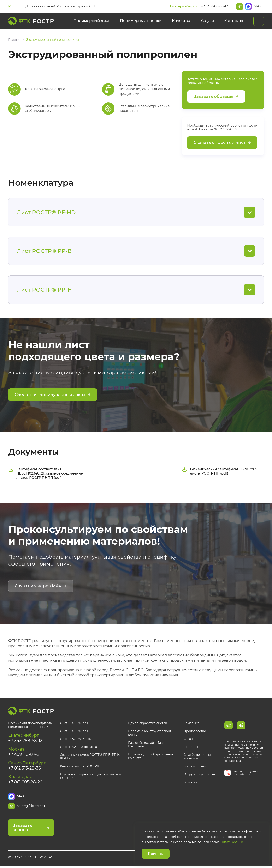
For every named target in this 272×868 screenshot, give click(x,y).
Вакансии (191, 782)
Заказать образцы (216, 97)
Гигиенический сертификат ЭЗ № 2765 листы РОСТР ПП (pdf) (220, 472)
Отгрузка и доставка (199, 775)
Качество (181, 21)
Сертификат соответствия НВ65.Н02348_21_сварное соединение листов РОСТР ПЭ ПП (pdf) (46, 474)
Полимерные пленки (141, 21)
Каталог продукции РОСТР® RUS (245, 773)
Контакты (234, 21)
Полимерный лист (92, 21)
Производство (195, 731)
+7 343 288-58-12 (214, 6)
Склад (188, 739)
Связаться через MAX (41, 587)
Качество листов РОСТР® (80, 767)
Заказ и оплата (195, 767)
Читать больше (232, 842)
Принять (156, 854)
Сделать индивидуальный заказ (53, 395)
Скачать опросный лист (222, 143)
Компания (191, 723)
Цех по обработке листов (148, 723)
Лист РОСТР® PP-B (75, 723)
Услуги (207, 21)
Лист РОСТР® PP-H (75, 731)
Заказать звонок (31, 829)
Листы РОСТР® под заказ (79, 747)
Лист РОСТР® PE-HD (76, 739)
